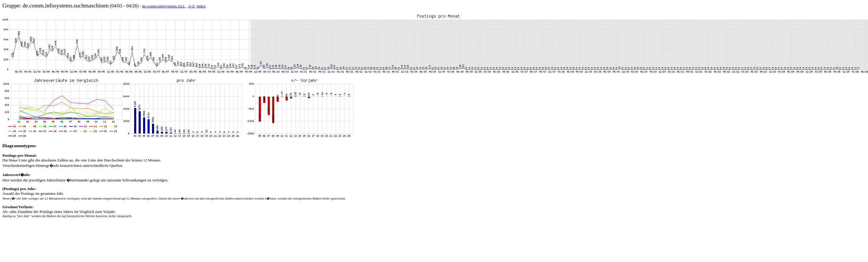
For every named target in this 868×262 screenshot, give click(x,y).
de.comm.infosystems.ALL (164, 6)
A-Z (191, 6)
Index (201, 6)
